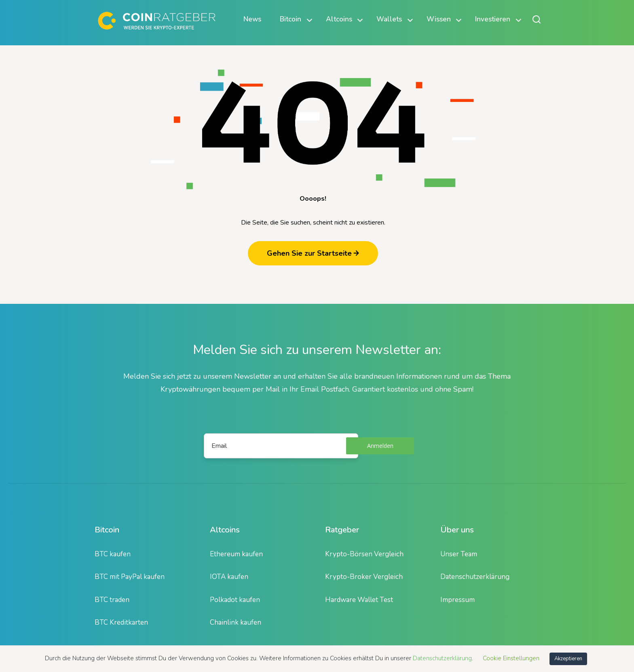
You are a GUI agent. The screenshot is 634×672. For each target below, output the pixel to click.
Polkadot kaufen (235, 600)
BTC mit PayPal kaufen (130, 577)
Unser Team (459, 554)
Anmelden (380, 446)
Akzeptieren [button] (568, 659)
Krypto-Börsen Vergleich (364, 554)
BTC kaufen (113, 554)
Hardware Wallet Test (359, 600)
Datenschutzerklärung (475, 577)
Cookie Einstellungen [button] (511, 658)
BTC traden (112, 600)
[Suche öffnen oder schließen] (537, 19)
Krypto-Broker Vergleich (364, 577)
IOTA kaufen (229, 577)
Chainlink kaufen (236, 622)
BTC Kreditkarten (121, 622)
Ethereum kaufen (236, 554)
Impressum (458, 600)
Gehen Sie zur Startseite (313, 253)
